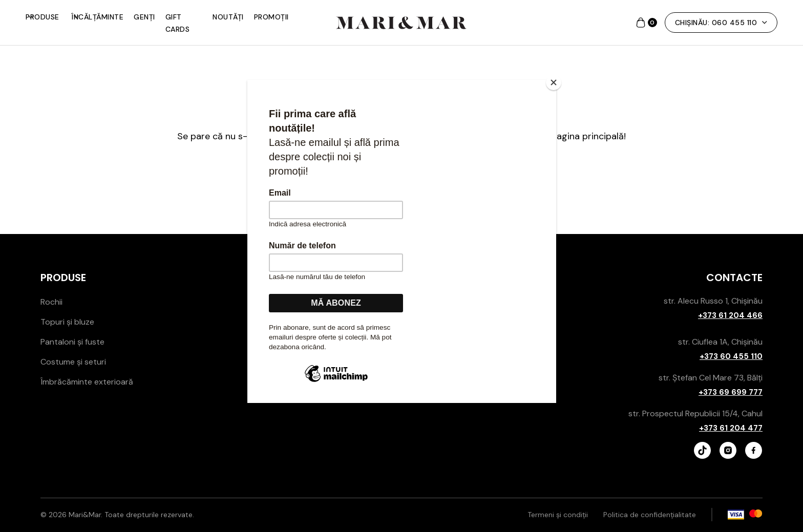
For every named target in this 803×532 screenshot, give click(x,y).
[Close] (554, 82)
